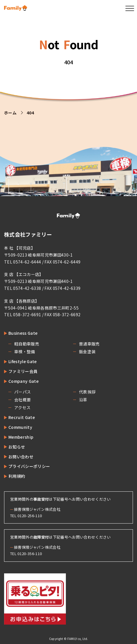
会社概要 (22, 400)
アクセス (22, 407)
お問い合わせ (21, 457)
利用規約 (17, 476)
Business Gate (23, 333)
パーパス (22, 392)
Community (20, 427)
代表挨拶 (87, 392)
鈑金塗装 (87, 352)
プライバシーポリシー (29, 466)
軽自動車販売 (27, 344)
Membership (21, 437)
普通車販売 (89, 344)
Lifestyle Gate (22, 361)
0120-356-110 (30, 554)
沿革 (83, 400)
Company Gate (24, 381)
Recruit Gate (22, 417)
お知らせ (17, 447)
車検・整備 (25, 352)
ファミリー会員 (23, 371)
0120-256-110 (30, 516)
